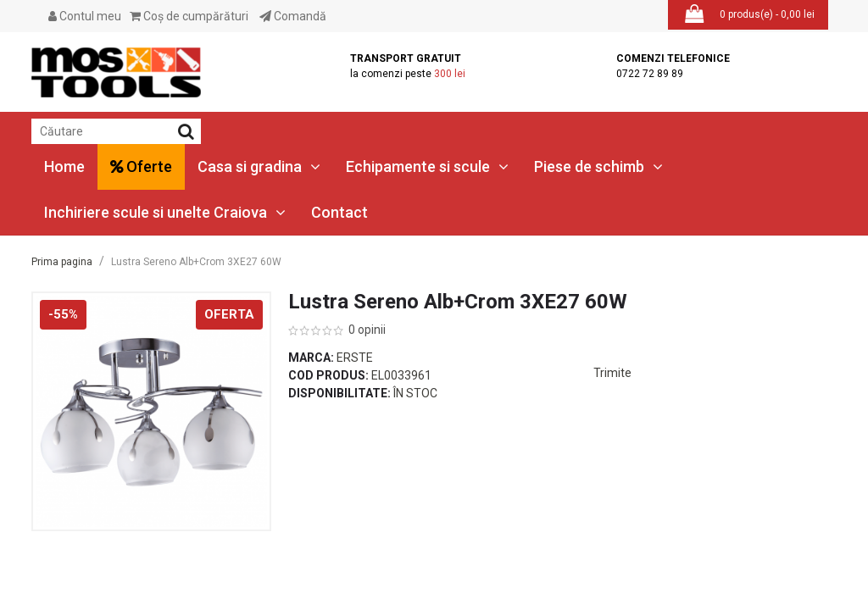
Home (64, 166)
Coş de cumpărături (189, 16)
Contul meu (85, 16)
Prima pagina (62, 262)
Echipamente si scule (427, 166)
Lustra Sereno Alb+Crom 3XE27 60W (196, 262)
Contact (339, 212)
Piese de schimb (598, 166)
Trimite (612, 373)
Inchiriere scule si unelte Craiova (165, 212)
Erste (355, 358)
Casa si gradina (259, 166)
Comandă (293, 16)
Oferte (141, 166)
